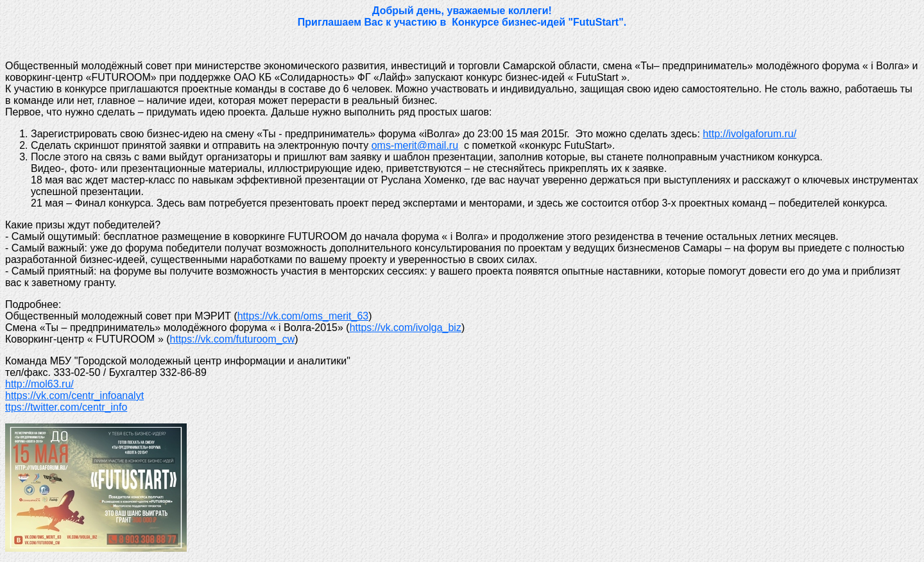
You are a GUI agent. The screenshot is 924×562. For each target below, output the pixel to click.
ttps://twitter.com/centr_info (66, 407)
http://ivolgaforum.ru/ (749, 134)
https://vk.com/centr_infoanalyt (74, 396)
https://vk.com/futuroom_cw (233, 339)
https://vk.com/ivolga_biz (406, 328)
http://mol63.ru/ (39, 384)
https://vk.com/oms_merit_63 (303, 316)
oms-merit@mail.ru (415, 145)
